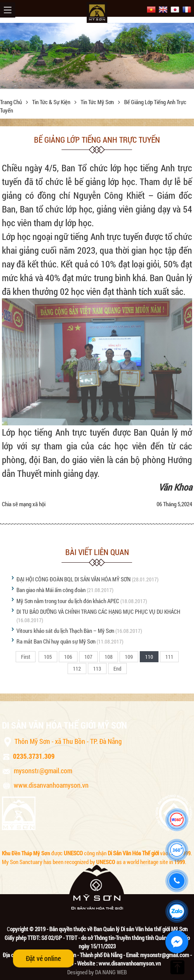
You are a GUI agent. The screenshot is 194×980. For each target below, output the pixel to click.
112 (77, 669)
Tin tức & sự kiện (52, 102)
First (26, 657)
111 (169, 657)
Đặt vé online (43, 958)
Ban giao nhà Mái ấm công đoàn (51, 590)
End (117, 669)
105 (48, 657)
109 (129, 657)
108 (109, 657)
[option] (97, 56)
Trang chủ (11, 102)
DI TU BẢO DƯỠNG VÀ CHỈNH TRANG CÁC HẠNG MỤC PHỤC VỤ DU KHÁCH (98, 611)
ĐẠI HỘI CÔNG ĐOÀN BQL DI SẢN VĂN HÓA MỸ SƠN (74, 579)
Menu (8, 10)
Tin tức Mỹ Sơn (98, 102)
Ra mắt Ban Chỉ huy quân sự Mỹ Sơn (56, 641)
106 (68, 657)
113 (97, 669)
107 (88, 657)
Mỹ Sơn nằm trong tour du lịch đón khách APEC (68, 601)
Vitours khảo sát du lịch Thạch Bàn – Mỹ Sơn (65, 631)
